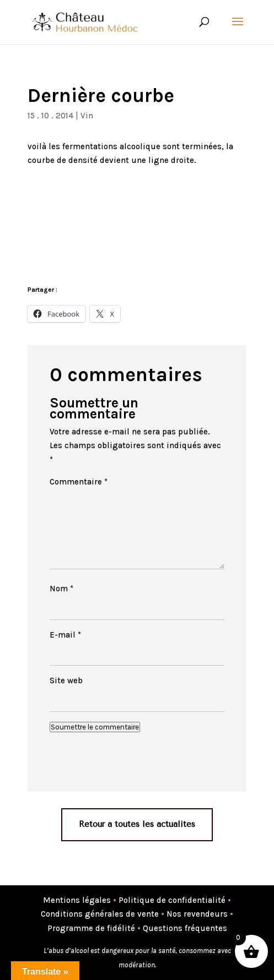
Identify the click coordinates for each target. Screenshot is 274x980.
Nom (61, 589)
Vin (87, 116)
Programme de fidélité (91, 928)
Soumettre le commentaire (95, 727)
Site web (66, 680)
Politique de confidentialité (172, 900)
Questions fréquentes (185, 928)
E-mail (65, 635)
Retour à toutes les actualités (137, 824)
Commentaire (79, 482)
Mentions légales (77, 900)
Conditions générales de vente (100, 914)
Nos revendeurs (197, 914)
